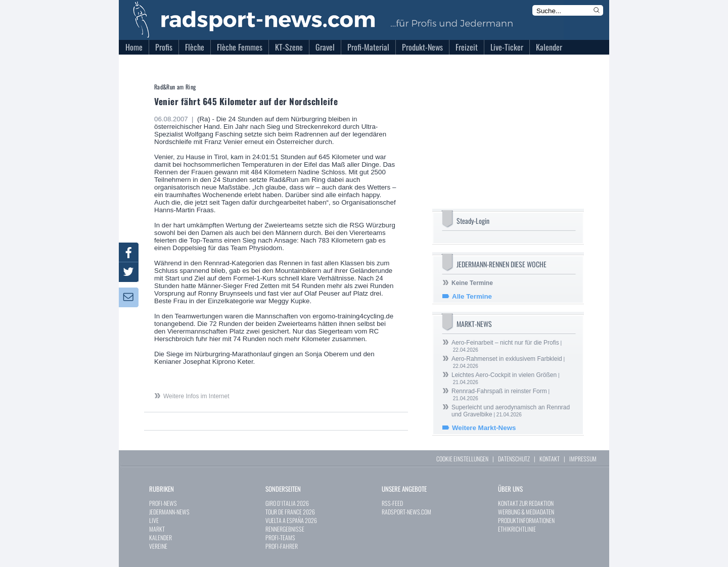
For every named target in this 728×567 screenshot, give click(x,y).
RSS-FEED (392, 503)
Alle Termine (472, 296)
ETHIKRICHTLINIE (517, 529)
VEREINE (158, 546)
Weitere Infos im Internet (196, 396)
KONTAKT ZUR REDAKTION (526, 503)
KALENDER (161, 537)
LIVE (154, 520)
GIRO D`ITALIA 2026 (287, 503)
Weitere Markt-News (484, 428)
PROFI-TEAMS (280, 537)
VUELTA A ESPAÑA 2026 (291, 520)
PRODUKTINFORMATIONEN (526, 520)
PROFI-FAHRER (282, 546)
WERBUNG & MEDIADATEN (526, 512)
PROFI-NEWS (163, 503)
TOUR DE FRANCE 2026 (290, 512)
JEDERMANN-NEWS (169, 512)
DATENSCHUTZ (514, 459)
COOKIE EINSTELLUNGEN (462, 459)
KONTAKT (550, 459)
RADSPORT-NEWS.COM (406, 512)
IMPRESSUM (583, 459)
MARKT (157, 529)
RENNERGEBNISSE (285, 529)
